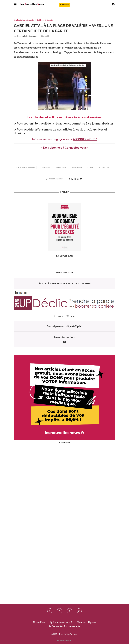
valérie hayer (104, 168)
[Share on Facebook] (69, 179)
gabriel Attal (45, 168)
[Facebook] (50, 611)
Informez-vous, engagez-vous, (53, 139)
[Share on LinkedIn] (75, 179)
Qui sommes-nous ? (61, 622)
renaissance (77, 168)
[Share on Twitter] (72, 179)
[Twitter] (60, 611)
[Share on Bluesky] (81, 179)
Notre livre (39, 622)
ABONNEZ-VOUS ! (85, 139)
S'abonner (64, 5)
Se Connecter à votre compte (64, 626)
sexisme (90, 168)
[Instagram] (69, 611)
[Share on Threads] (78, 179)
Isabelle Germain (29, 36)
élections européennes (25, 168)
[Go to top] (65, 640)
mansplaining (61, 168)
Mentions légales (86, 622)
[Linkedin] (79, 611)
